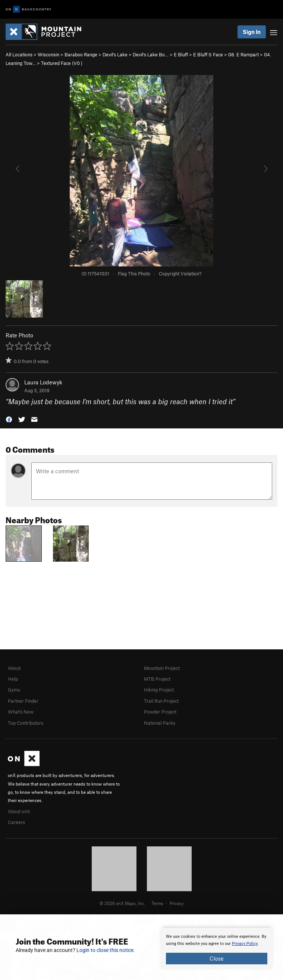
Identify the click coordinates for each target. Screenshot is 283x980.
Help (13, 679)
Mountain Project (162, 668)
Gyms (14, 690)
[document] (217, 949)
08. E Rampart (243, 54)
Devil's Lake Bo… (151, 54)
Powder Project (160, 712)
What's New (21, 712)
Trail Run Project (161, 701)
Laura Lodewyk (43, 382)
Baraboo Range (81, 54)
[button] (9, 419)
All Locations (19, 54)
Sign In (252, 32)
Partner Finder (23, 701)
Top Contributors (26, 723)
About (14, 668)
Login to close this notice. (106, 950)
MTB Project (157, 679)
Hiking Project (159, 690)
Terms (157, 903)
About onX (19, 811)
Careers (16, 822)
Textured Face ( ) (62, 63)
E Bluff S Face (208, 54)
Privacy (177, 903)
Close (217, 958)
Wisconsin (48, 54)
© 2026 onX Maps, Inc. (122, 903)
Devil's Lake (115, 54)
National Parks (160, 723)
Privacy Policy (245, 944)
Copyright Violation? (180, 274)
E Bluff (181, 54)
